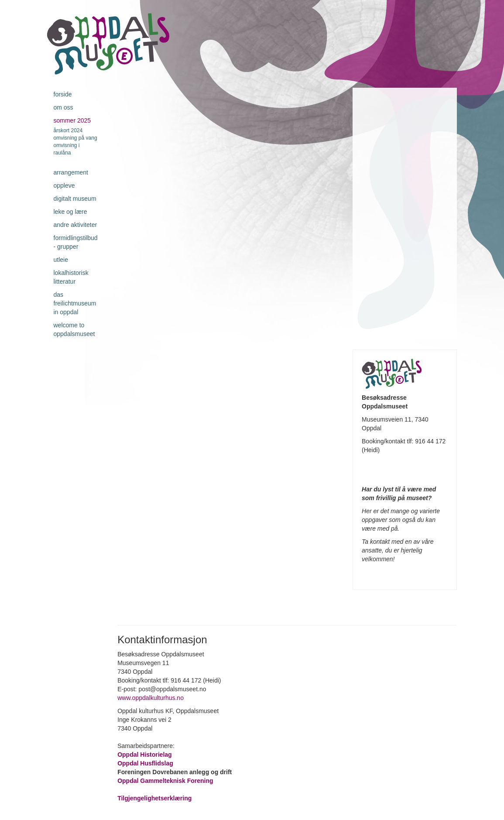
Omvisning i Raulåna (67, 149)
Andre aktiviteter (75, 225)
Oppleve (64, 185)
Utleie (61, 260)
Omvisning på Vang (75, 138)
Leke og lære (70, 212)
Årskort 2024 (68, 130)
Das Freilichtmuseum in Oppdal (75, 303)
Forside (63, 94)
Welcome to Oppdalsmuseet (74, 329)
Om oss (63, 107)
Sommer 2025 (72, 120)
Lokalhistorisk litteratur (71, 277)
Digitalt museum (75, 199)
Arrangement (71, 172)
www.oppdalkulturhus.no (151, 698)
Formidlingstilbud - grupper (76, 242)
